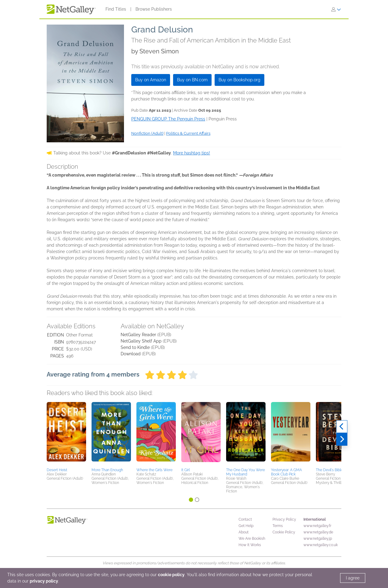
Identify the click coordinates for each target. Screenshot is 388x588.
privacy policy (44, 581)
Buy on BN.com (192, 80)
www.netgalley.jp (318, 539)
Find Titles (116, 9)
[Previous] (342, 427)
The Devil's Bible (329, 470)
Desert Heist (57, 470)
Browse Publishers (154, 9)
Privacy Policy (284, 519)
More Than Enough (107, 470)
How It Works (250, 545)
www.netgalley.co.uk (321, 545)
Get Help (246, 526)
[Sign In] (336, 9)
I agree (353, 578)
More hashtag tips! (192, 153)
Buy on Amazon (151, 80)
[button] (66, 434)
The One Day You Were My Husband (246, 472)
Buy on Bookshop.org (239, 80)
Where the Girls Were (154, 470)
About (244, 532)
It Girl (186, 470)
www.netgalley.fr (317, 526)
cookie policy (171, 575)
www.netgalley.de (318, 532)
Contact (245, 519)
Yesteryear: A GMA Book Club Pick (286, 472)
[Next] (342, 439)
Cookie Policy (284, 532)
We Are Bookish (252, 539)
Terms (278, 526)
